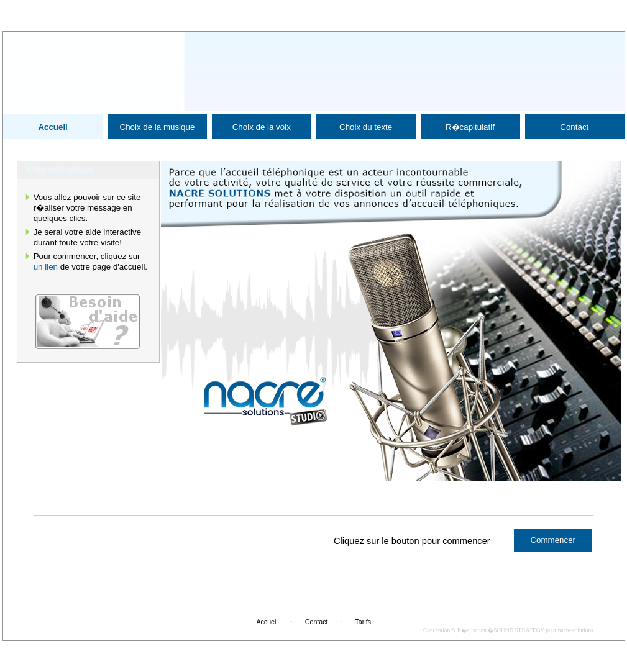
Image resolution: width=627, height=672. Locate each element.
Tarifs (363, 622)
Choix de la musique (158, 127)
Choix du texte (366, 127)
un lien (46, 267)
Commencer (553, 540)
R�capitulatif (470, 127)
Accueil (53, 127)
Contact (574, 127)
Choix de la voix (262, 127)
